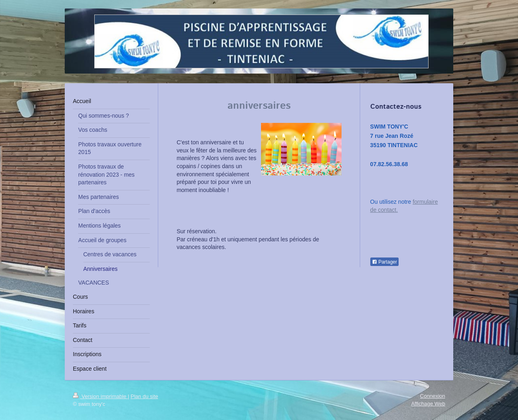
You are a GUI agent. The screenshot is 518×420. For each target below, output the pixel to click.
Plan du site (144, 396)
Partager (384, 262)
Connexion (433, 396)
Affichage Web (428, 404)
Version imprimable (100, 396)
